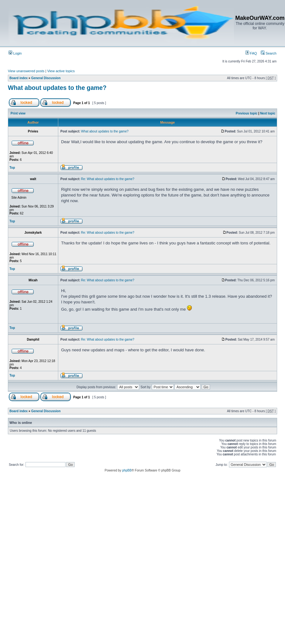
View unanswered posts (26, 71)
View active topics (61, 71)
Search (269, 53)
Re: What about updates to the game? (108, 179)
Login (15, 53)
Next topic (268, 113)
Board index (19, 78)
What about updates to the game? (57, 88)
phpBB (127, 470)
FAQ (251, 53)
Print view (18, 113)
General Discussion (46, 78)
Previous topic (247, 113)
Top (12, 168)
